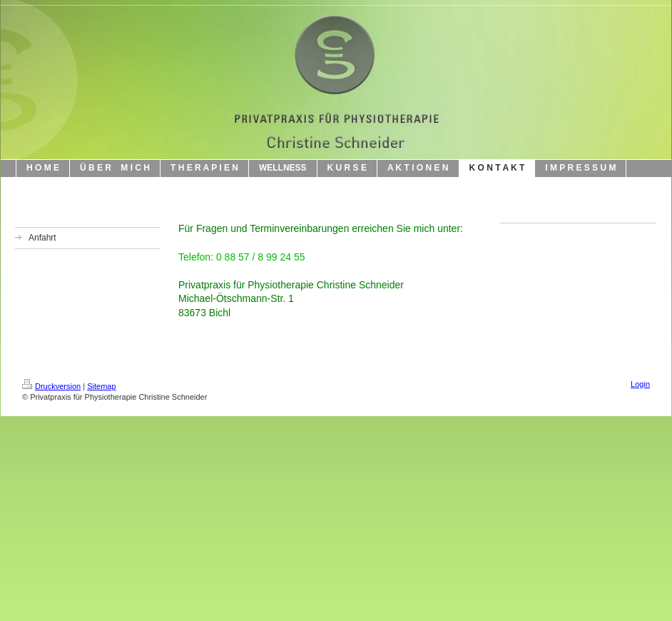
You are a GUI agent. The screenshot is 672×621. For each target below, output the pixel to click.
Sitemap (101, 386)
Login (640, 384)
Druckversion (51, 386)
